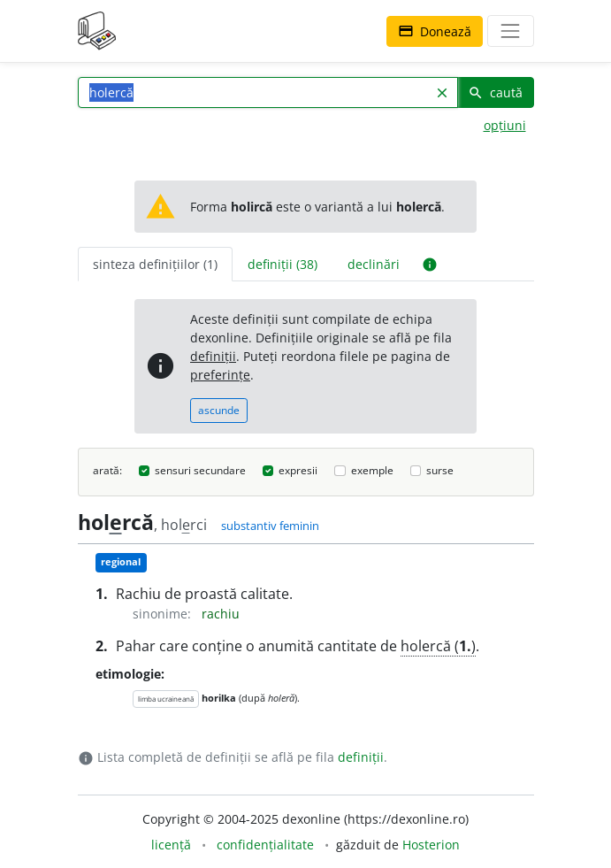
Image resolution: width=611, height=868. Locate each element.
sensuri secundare (200, 470)
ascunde (219, 410)
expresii (298, 470)
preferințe (220, 375)
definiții (213, 356)
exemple (372, 470)
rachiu (221, 614)
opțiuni (505, 125)
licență (171, 845)
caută (495, 92)
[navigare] (510, 31)
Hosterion (431, 845)
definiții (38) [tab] (283, 264)
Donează (435, 31)
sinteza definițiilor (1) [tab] (155, 264)
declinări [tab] (374, 264)
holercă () (438, 646)
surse (440, 470)
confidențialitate (265, 845)
